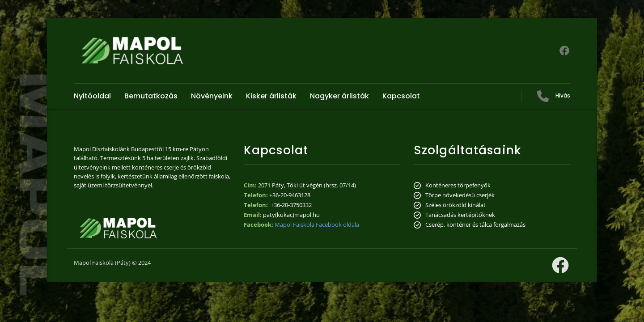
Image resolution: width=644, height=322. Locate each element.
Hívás (563, 95)
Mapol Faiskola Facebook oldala (317, 225)
